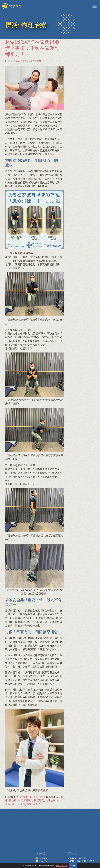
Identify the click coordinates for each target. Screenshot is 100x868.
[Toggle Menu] (95, 6)
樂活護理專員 (25, 800)
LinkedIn (43, 861)
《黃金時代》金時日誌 (31, 797)
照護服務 (39, 800)
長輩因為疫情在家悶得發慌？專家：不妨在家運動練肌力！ (32, 48)
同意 (73, 865)
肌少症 (22, 804)
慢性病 (13, 800)
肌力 (14, 804)
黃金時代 (38, 61)
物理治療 (50, 800)
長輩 (29, 804)
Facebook (43, 858)
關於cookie (61, 865)
